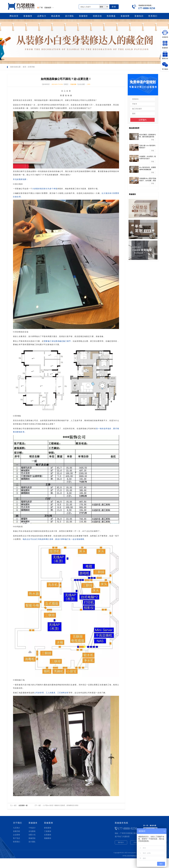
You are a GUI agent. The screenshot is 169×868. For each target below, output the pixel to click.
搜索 (114, 7)
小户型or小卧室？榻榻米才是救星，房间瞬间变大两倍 (61, 805)
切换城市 (48, 8)
